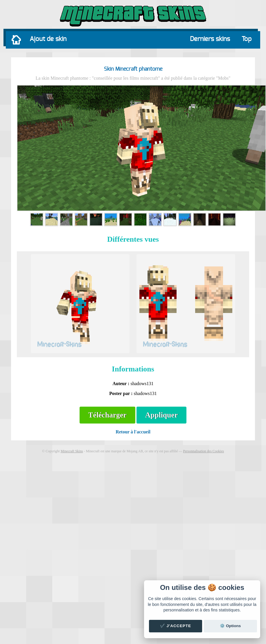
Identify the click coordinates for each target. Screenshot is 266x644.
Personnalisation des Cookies (203, 451)
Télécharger (107, 415)
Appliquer (161, 415)
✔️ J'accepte (176, 626)
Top (247, 39)
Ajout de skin (48, 39)
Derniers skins (210, 39)
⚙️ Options (230, 626)
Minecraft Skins (72, 451)
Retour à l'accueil (133, 432)
